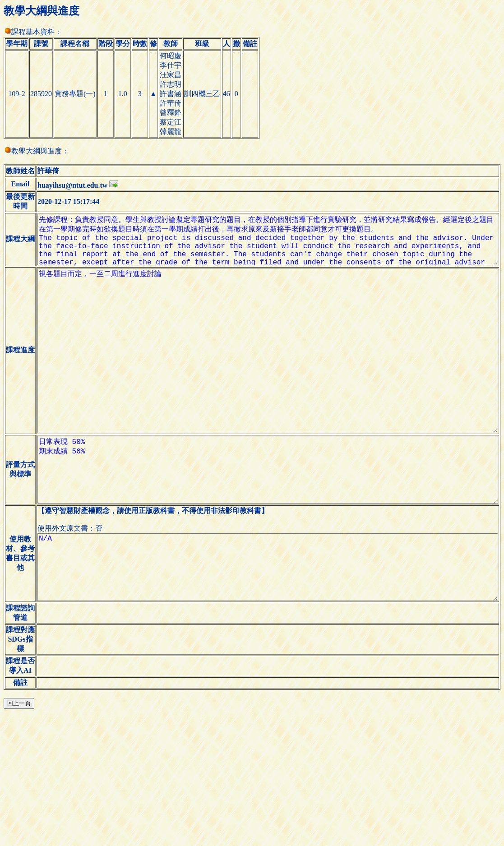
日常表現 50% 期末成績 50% (264, 543)
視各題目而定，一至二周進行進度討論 (264, 398)
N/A (264, 655)
